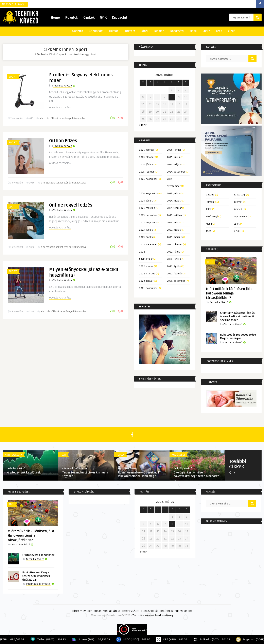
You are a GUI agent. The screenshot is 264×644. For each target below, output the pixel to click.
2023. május (174, 230)
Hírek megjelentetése (87, 611)
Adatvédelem (183, 611)
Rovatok (72, 18)
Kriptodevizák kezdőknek (24, 473)
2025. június (146, 165)
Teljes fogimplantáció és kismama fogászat (85, 474)
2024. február (174, 208)
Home (55, 18)
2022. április (174, 266)
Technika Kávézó (63, 86)
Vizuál (232, 31)
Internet (130, 31)
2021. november (148, 288)
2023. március (175, 237)
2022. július (173, 252)
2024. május (174, 201)
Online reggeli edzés (71, 213)
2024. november (148, 179)
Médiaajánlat (112, 611)
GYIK (103, 18)
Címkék (89, 18)
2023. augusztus (148, 223)
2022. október (175, 245)
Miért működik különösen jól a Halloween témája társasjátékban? (229, 293)
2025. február (147, 172)
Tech (219, 31)
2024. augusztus (148, 194)
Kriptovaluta (240, 217)
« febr (143, 125)
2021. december (176, 281)
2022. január (146, 281)
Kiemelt (159, 31)
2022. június (174, 259)
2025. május (174, 165)
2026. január (174, 150)
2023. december (148, 215)
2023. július (173, 223)
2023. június (146, 230)
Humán (114, 31)
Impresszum (131, 611)
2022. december (148, 245)
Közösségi (177, 31)
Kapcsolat (120, 18)
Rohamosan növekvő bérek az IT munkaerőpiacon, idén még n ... (139, 474)
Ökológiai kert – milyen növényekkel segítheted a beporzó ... (196, 476)
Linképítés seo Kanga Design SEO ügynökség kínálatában (36, 576)
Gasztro (78, 31)
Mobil (193, 31)
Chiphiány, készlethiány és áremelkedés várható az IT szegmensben (237, 317)
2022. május (146, 266)
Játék (145, 31)
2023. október (174, 215)
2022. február (174, 274)
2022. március (147, 274)
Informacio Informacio (75, 469)
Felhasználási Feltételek (157, 611)
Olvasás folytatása (60, 108)
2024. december (176, 172)
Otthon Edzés (63, 145)
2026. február (147, 150)
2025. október (147, 157)
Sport (206, 31)
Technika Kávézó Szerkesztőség (153, 615)
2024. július (173, 194)
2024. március (147, 208)
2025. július (173, 157)
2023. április (146, 237)
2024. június (146, 201)
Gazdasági (96, 31)
